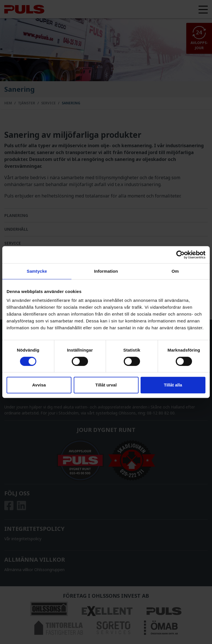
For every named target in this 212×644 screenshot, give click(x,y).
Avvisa (39, 385)
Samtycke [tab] (37, 271)
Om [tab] (175, 271)
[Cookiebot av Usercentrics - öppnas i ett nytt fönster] (180, 255)
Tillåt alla (173, 385)
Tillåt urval (106, 385)
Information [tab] (106, 271)
